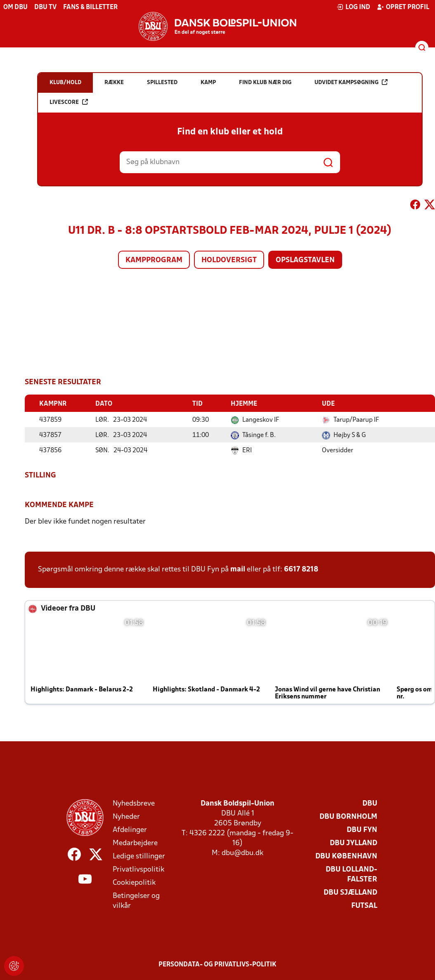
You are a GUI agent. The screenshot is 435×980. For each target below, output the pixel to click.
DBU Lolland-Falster (351, 874)
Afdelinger (130, 830)
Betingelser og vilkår (136, 901)
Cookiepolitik (134, 882)
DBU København (346, 856)
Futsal (364, 906)
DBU (370, 803)
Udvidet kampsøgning (351, 82)
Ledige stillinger (139, 856)
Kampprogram (154, 260)
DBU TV (45, 7)
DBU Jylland (353, 843)
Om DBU (15, 7)
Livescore (69, 102)
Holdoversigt (229, 260)
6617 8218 (301, 569)
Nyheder (126, 817)
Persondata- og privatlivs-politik (217, 964)
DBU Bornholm (348, 817)
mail (238, 569)
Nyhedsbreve (134, 803)
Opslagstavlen (305, 260)
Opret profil (403, 7)
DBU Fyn (362, 830)
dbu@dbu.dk (242, 853)
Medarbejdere (135, 843)
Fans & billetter (90, 7)
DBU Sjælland (350, 892)
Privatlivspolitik (138, 869)
